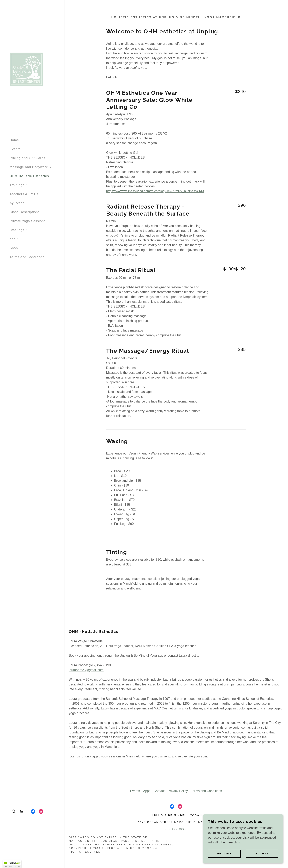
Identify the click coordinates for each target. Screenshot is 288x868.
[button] (37, 167)
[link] (26, 69)
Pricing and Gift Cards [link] (27, 158)
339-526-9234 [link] (176, 829)
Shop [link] (14, 248)
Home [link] (14, 140)
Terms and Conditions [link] (27, 257)
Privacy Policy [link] (178, 791)
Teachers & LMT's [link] (24, 194)
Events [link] (15, 149)
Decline (224, 854)
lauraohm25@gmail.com (86, 670)
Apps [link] (147, 791)
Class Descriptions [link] (25, 212)
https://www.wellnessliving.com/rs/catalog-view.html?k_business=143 (155, 191)
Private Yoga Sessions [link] (28, 221)
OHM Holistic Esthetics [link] (29, 176)
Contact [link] (159, 791)
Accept (262, 854)
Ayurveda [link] (17, 203)
